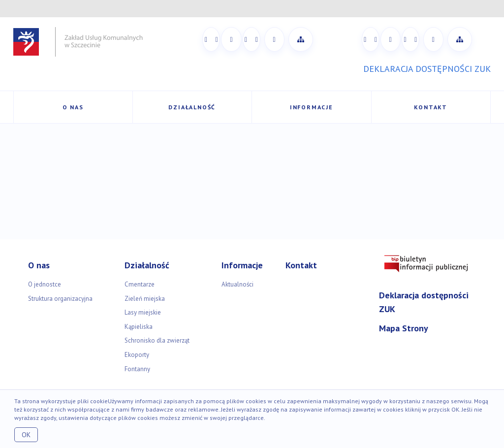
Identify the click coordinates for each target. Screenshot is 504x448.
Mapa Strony (404, 328)
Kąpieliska (139, 327)
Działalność (192, 107)
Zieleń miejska (145, 299)
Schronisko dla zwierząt (157, 340)
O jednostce (45, 284)
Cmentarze (140, 284)
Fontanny (137, 369)
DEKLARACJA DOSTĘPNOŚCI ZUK (427, 69)
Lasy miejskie (143, 312)
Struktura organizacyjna (60, 299)
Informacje (312, 107)
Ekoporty (137, 355)
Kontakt (431, 107)
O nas (73, 107)
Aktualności (237, 284)
